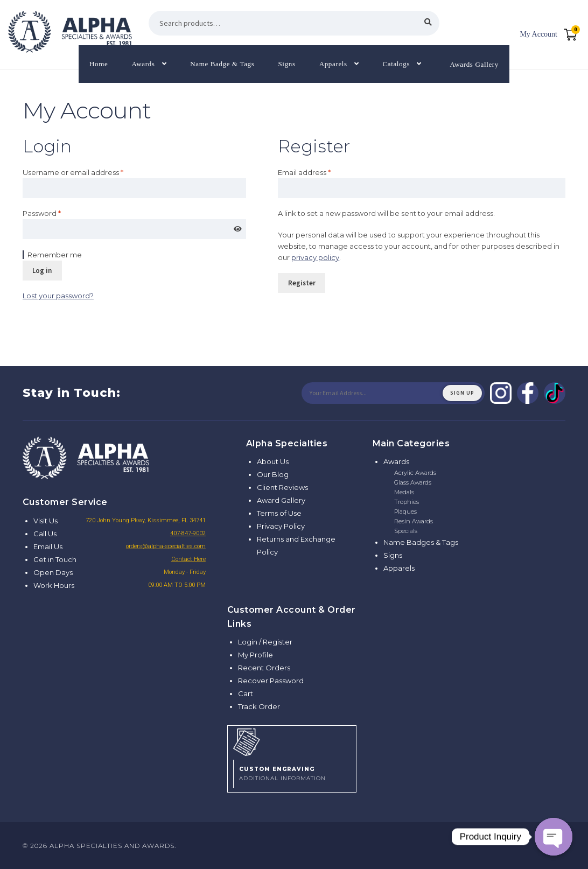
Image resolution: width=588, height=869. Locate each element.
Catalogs (396, 64)
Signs (286, 64)
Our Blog (273, 474)
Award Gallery (281, 500)
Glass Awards (413, 482)
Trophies (407, 502)
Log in (42, 271)
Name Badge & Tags (222, 64)
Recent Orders (264, 668)
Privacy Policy (281, 526)
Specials (406, 531)
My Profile (255, 655)
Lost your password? (58, 296)
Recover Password (271, 681)
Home (99, 64)
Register (302, 283)
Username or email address (73, 172)
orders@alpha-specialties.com (166, 546)
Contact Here (188, 559)
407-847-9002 (188, 533)
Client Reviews (282, 487)
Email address (304, 172)
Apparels (333, 64)
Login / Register (265, 642)
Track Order (259, 706)
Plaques (405, 511)
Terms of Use (279, 513)
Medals (404, 492)
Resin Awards (414, 521)
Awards (143, 64)
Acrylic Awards (415, 473)
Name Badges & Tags (421, 542)
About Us (273, 461)
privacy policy (315, 257)
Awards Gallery (474, 64)
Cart (246, 693)
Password (42, 213)
